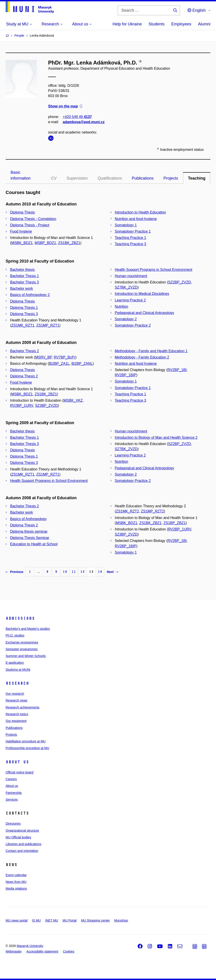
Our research (15, 694)
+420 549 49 (77, 117)
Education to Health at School (34, 544)
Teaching (197, 178)
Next (112, 572)
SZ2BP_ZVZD (179, 282)
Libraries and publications (23, 844)
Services (12, 800)
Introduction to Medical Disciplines (142, 294)
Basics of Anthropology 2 (30, 295)
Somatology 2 (126, 319)
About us (17, 762)
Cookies (69, 951)
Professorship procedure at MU (27, 748)
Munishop (121, 920)
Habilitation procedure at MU (26, 741)
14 (100, 572)
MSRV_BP (43, 357)
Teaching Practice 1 (131, 238)
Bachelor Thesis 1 (24, 276)
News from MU (16, 882)
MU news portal (17, 920)
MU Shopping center (96, 920)
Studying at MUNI (18, 670)
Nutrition (122, 306)
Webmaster (14, 951)
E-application (15, 663)
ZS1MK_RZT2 (127, 511)
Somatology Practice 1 (133, 231)
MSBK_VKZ (73, 400)
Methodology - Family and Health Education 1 (151, 351)
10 (65, 572)
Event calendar (16, 875)
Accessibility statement (42, 951)
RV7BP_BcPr (65, 357)
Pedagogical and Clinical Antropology (145, 313)
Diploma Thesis (22, 212)
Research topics (17, 714)
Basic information (21, 175)
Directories (13, 824)
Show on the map (65, 106)
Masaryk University (30, 946)
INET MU (52, 920)
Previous (14, 572)
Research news (17, 700)
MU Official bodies (18, 837)
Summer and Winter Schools (26, 656)
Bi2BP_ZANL (82, 364)
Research (17, 683)
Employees (181, 24)
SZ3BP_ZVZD (46, 406)
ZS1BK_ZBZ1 (69, 243)
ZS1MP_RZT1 (48, 325)
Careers (11, 779)
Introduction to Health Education (140, 212)
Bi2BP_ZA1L (59, 364)
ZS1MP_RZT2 (152, 511)
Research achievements (22, 707)
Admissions (20, 618)
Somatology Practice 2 (133, 325)
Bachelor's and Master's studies (28, 629)
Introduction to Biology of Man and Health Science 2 (156, 438)
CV (54, 178)
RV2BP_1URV (22, 406)
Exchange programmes (22, 642)
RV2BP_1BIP (126, 375)
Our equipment (16, 721)
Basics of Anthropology (28, 519)
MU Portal (69, 920)
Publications (143, 178)
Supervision (77, 178)
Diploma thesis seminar (29, 531)
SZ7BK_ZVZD (126, 287)
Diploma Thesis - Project (30, 225)
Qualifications (110, 178)
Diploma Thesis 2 (24, 376)
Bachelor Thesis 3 (24, 282)
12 (82, 572)
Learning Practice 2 (130, 300)
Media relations (16, 889)
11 (74, 572)
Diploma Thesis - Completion (33, 219)
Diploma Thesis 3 (24, 314)
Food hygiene (21, 231)
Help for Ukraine (127, 24)
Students (157, 24)
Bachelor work (21, 288)
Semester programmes (22, 649)
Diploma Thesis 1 (24, 308)
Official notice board (19, 772)
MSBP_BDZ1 (45, 243)
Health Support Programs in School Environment (154, 270)
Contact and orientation (22, 851)
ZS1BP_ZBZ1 (175, 523)
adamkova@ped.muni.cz (84, 122)
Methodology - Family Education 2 (142, 357)
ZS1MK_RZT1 (23, 325)
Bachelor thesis (22, 270)
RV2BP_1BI (177, 370)
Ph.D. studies (15, 635)
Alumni (204, 24)
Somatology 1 (126, 225)
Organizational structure (22, 831)
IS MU (36, 920)
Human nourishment (131, 276)
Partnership (14, 793)
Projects (171, 178)
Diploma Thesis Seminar (30, 538)
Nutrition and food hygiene (136, 219)
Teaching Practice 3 (131, 244)
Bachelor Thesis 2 (24, 351)
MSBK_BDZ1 (22, 243)
